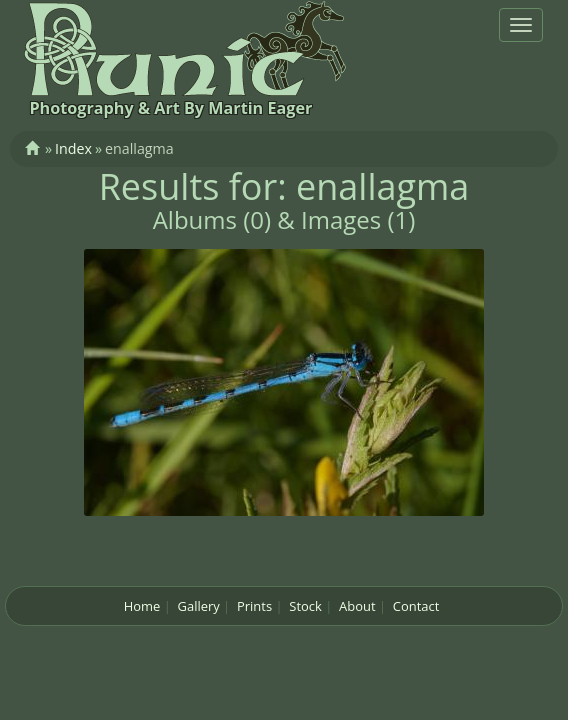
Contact (416, 606)
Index (73, 148)
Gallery (199, 606)
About (357, 606)
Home (142, 606)
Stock (305, 606)
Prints (254, 606)
